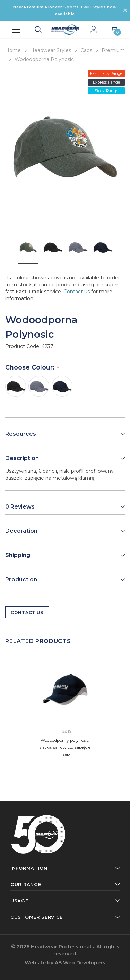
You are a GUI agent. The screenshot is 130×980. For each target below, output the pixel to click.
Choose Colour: (31, 367)
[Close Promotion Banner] (125, 10)
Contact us (77, 292)
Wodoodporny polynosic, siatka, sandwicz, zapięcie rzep (65, 747)
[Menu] (16, 30)
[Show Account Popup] (94, 30)
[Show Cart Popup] (114, 30)
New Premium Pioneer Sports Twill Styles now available (65, 10)
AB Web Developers (80, 963)
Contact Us (27, 612)
